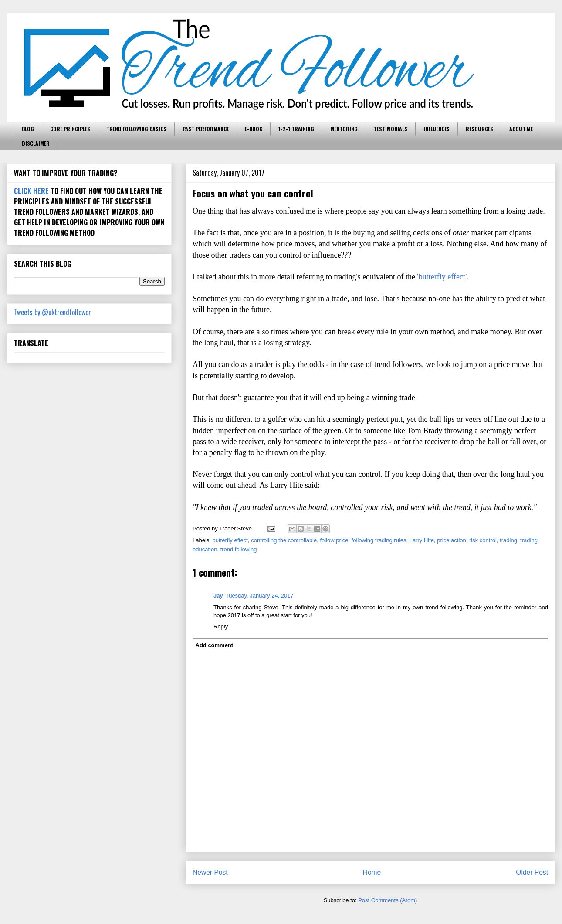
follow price (334, 540)
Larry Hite (422, 540)
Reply (221, 627)
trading (508, 540)
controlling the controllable (284, 540)
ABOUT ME (521, 129)
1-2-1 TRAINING (296, 129)
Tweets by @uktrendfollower (52, 312)
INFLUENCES (437, 129)
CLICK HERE (31, 191)
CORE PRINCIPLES (70, 129)
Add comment (215, 645)
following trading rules (379, 540)
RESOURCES (479, 129)
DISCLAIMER (36, 143)
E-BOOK (254, 129)
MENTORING (344, 129)
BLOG (28, 129)
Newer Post (210, 872)
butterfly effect (442, 277)
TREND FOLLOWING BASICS (136, 129)
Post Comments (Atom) (388, 900)
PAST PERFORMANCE (206, 129)
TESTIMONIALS (391, 129)
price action (451, 540)
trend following (239, 549)
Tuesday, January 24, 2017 (260, 596)
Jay (218, 596)
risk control (483, 540)
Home (372, 872)
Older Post (532, 872)
